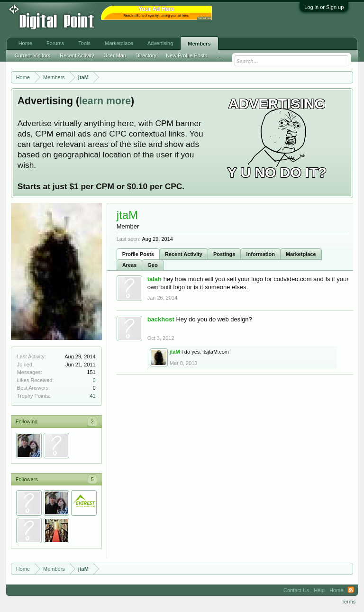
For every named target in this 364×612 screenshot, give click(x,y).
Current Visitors (33, 55)
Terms (348, 602)
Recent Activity (184, 254)
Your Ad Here (205, 18)
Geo (152, 265)
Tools (84, 43)
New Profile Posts (187, 55)
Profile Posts (138, 254)
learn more (105, 101)
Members (199, 44)
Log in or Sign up (324, 7)
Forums (55, 43)
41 (92, 396)
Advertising (160, 43)
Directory (146, 55)
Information (260, 254)
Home (25, 43)
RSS (351, 590)
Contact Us (296, 590)
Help (319, 590)
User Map (115, 55)
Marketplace (301, 254)
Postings (224, 254)
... (219, 55)
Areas (130, 265)
